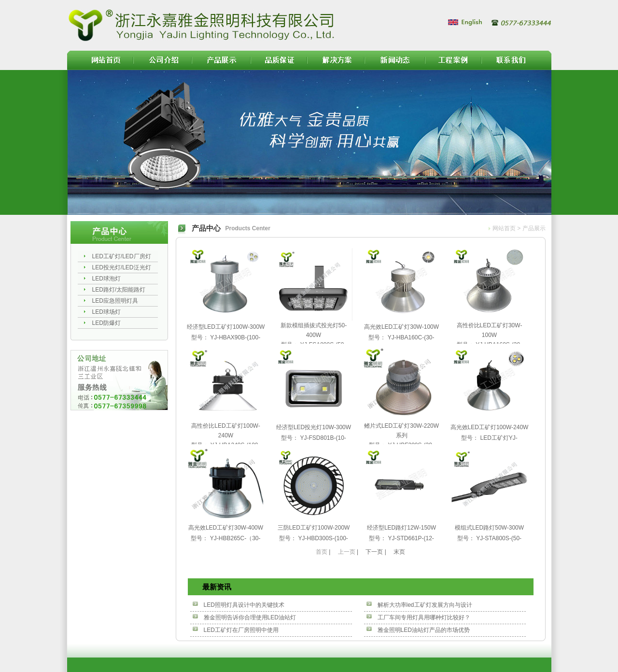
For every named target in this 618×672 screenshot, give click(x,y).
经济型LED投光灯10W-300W (314, 427)
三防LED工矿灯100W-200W (314, 528)
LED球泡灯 (106, 279)
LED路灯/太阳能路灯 (119, 290)
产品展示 (534, 228)
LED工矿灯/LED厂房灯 (122, 256)
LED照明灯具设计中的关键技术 (244, 605)
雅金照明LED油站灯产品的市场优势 (424, 630)
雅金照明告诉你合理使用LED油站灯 (250, 617)
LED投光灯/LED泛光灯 (122, 267)
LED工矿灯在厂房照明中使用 (241, 630)
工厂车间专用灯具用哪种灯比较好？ (424, 617)
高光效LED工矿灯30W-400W (226, 528)
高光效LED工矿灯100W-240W (490, 427)
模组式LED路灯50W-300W (489, 528)
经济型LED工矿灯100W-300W (226, 327)
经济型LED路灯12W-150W (401, 528)
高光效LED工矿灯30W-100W (401, 327)
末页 (399, 552)
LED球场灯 (106, 312)
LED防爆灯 (106, 323)
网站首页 (504, 228)
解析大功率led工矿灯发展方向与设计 (425, 605)
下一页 (374, 552)
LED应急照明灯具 (115, 301)
